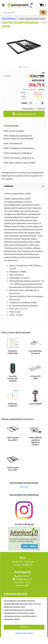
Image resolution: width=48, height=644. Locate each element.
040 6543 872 (24, 576)
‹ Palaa (44, 22)
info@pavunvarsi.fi (24, 579)
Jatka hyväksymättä (24, 633)
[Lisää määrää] (42, 103)
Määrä (24, 103)
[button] (5, 47)
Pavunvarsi (24, 487)
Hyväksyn (24, 627)
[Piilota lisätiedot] (43, 186)
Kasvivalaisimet (9, 19)
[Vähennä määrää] (31, 103)
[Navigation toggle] (3, 5)
